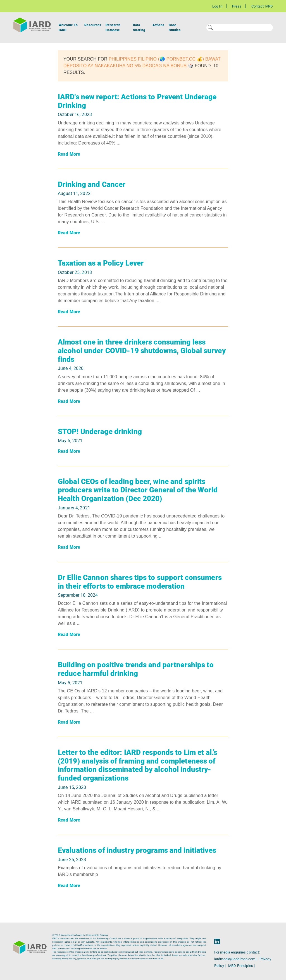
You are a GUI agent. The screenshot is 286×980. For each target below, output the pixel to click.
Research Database (113, 28)
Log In (217, 6)
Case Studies (175, 28)
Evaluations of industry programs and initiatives (137, 850)
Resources (93, 25)
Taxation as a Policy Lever (101, 263)
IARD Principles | (241, 966)
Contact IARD (262, 6)
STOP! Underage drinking (100, 432)
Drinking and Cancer (92, 184)
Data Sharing (139, 28)
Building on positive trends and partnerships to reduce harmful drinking (136, 669)
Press (237, 6)
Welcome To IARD (68, 28)
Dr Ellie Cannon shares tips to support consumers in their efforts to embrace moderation (140, 582)
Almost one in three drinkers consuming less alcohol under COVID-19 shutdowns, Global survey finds (142, 351)
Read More (69, 154)
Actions (158, 25)
